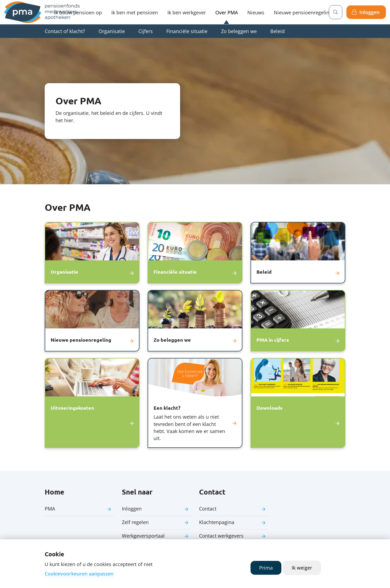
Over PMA (227, 12)
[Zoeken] (336, 12)
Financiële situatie (187, 31)
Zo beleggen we (239, 31)
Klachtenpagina (217, 522)
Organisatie (112, 31)
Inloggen (369, 12)
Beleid (277, 31)
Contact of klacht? (65, 31)
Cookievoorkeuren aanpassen (79, 574)
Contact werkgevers (221, 536)
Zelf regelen (135, 522)
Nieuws (256, 12)
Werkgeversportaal (143, 536)
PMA (50, 509)
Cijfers (146, 31)
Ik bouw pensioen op (78, 12)
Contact (208, 509)
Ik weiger (302, 568)
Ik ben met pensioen (135, 12)
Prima (266, 568)
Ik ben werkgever (187, 12)
